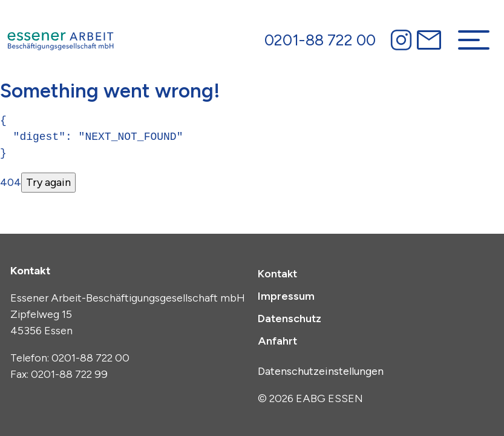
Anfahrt (277, 341)
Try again (48, 182)
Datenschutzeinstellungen (321, 371)
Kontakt (277, 274)
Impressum (286, 296)
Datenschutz (290, 319)
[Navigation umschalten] (474, 40)
